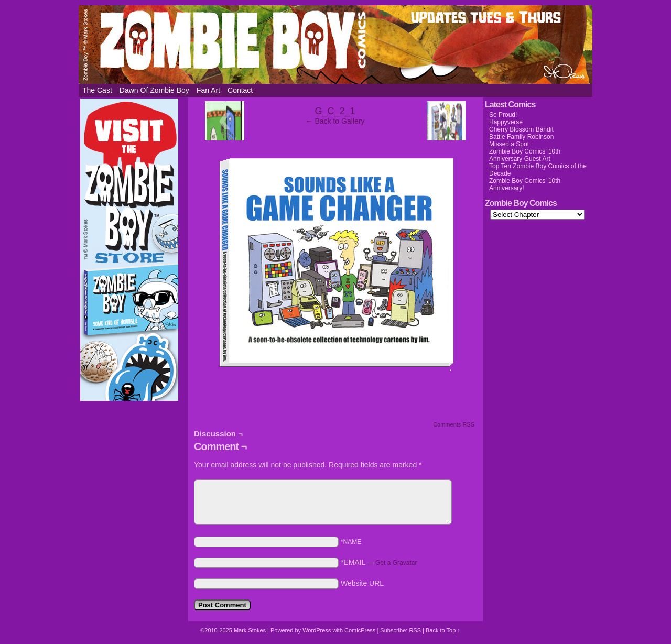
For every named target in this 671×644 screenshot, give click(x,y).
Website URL (362, 583)
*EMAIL (379, 562)
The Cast (97, 90)
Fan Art (208, 90)
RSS (415, 630)
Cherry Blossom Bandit (521, 129)
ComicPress (360, 630)
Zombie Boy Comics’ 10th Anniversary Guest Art (525, 155)
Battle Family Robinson (521, 137)
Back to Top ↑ (443, 630)
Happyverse (506, 122)
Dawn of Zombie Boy (154, 90)
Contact (240, 90)
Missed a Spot (509, 144)
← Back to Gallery (335, 121)
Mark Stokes (251, 630)
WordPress (317, 630)
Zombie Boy (335, 45)
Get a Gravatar (396, 563)
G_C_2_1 (335, 111)
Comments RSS (454, 424)
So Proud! (503, 115)
